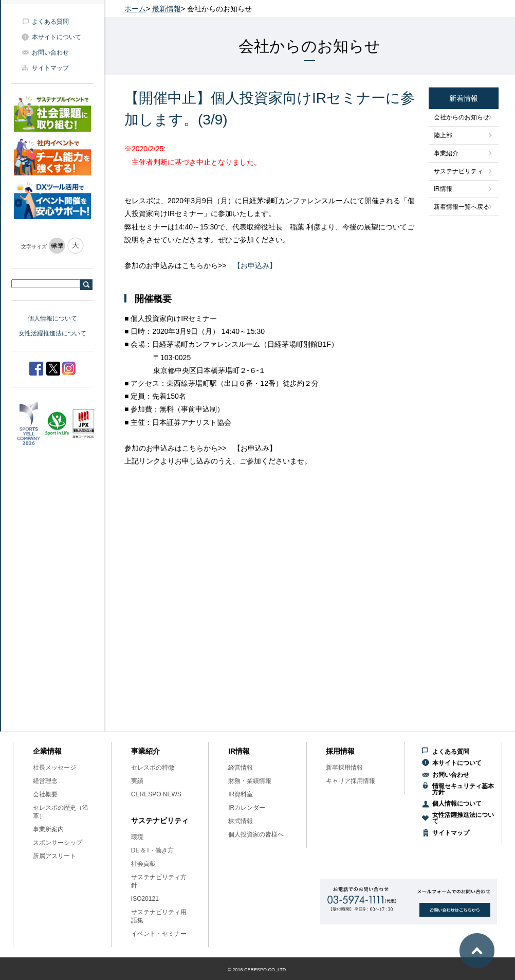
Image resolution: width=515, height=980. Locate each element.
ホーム (135, 9)
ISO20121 (145, 899)
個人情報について (52, 318)
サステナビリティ (458, 171)
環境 (137, 837)
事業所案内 (48, 829)
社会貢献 (143, 864)
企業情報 (47, 751)
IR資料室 (241, 794)
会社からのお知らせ (462, 117)
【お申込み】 (255, 265)
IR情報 (443, 189)
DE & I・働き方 (152, 850)
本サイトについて (57, 37)
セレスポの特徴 (153, 768)
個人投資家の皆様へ (256, 834)
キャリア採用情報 (351, 781)
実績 (137, 781)
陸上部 (443, 135)
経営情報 (241, 768)
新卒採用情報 (344, 768)
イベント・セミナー (159, 934)
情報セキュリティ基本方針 (463, 789)
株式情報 (241, 821)
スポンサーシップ (58, 843)
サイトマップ (50, 68)
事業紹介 (446, 153)
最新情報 (167, 9)
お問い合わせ (50, 52)
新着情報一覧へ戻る (462, 207)
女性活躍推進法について (52, 333)
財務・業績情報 (250, 781)
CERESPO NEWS (156, 794)
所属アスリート (54, 856)
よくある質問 (50, 22)
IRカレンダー (247, 808)
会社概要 (45, 794)
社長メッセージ (54, 768)
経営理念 (45, 781)
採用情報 (340, 751)
